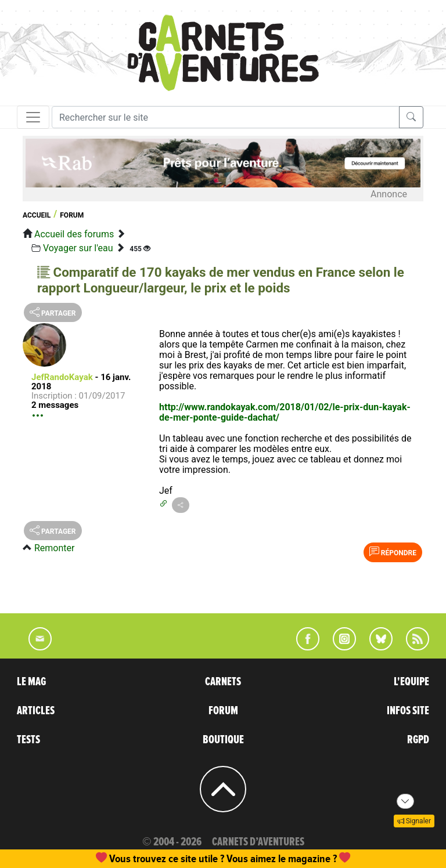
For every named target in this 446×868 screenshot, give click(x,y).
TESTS (28, 740)
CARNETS (223, 682)
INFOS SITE (408, 711)
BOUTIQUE (223, 740)
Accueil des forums (74, 234)
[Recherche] (226, 117)
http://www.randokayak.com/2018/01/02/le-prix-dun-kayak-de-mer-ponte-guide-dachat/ (285, 412)
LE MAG (31, 682)
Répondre (393, 552)
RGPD (418, 740)
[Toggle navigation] (33, 117)
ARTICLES (36, 711)
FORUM (223, 711)
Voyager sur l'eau (78, 248)
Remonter (54, 548)
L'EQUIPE (411, 682)
